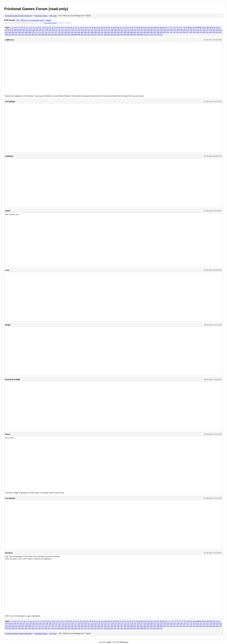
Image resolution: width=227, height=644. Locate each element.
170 (33, 32)
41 (97, 27)
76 (179, 27)
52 (123, 27)
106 (40, 30)
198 (125, 32)
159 (214, 30)
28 (67, 27)
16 (38, 27)
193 (108, 32)
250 (79, 34)
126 (105, 30)
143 (161, 30)
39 (92, 27)
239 (43, 34)
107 (44, 30)
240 (46, 34)
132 (125, 30)
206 (151, 32)
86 (203, 27)
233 (23, 34)
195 (115, 32)
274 (158, 34)
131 (122, 30)
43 (102, 27)
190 (99, 32)
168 (26, 32)
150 (184, 30)
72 (170, 27)
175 (49, 32)
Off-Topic (53, 16)
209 (161, 32)
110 (53, 30)
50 (118, 27)
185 (82, 32)
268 (138, 34)
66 (156, 27)
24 (57, 27)
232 (20, 34)
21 (50, 27)
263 (122, 34)
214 (178, 32)
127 (109, 30)
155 (201, 30)
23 (55, 27)
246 (66, 34)
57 (135, 27)
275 (161, 34)
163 (10, 32)
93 (219, 27)
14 (34, 27)
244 (59, 34)
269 (141, 34)
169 (29, 32)
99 (18, 30)
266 (132, 34)
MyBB (109, 642)
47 (111, 27)
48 (114, 27)
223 (207, 32)
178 (59, 32)
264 (125, 34)
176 (53, 32)
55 (130, 27)
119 (82, 30)
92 (217, 27)
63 (149, 27)
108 (47, 30)
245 (62, 34)
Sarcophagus (10, 101)
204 (145, 32)
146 (171, 30)
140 (151, 30)
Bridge (8, 325)
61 (144, 27)
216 (184, 32)
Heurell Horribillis (13, 379)
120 (86, 30)
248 (72, 34)
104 (34, 30)
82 (194, 27)
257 (102, 34)
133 (128, 30)
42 (100, 27)
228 (6, 34)
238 (39, 34)
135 (135, 30)
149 (181, 30)
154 (198, 30)
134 (132, 30)
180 (66, 32)
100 (21, 30)
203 (141, 32)
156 (204, 30)
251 (82, 34)
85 (201, 27)
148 (178, 30)
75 (177, 27)
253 (89, 34)
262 (118, 34)
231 (16, 34)
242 (53, 34)
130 (119, 30)
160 (217, 30)
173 (43, 32)
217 (187, 32)
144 (165, 30)
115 (69, 30)
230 (13, 34)
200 (132, 32)
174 (46, 32)
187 (89, 32)
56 (132, 27)
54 (128, 27)
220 (197, 32)
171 (36, 32)
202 (138, 32)
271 (148, 34)
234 (26, 34)
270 (145, 34)
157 (207, 30)
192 (105, 32)
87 (205, 27)
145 (168, 30)
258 (105, 34)
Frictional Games (41, 16)
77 (182, 27)
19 (45, 27)
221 (201, 32)
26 (62, 27)
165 (16, 32)
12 (29, 27)
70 (165, 27)
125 (102, 30)
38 (90, 27)
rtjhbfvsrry (10, 40)
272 (151, 34)
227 (220, 32)
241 (49, 34)
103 (30, 30)
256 (99, 34)
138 (145, 30)
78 (184, 27)
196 (118, 32)
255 (95, 34)
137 (142, 30)
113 (63, 30)
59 (139, 27)
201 (135, 32)
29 (69, 27)
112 (60, 30)
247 (69, 34)
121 (89, 30)
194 (112, 32)
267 (135, 34)
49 (116, 27)
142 (158, 30)
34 (81, 27)
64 (151, 27)
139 (148, 30)
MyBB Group (124, 642)
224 (210, 32)
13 (31, 27)
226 (217, 32)
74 (175, 27)
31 (74, 27)
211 (168, 32)
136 (138, 30)
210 (164, 32)
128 (112, 30)
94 (6, 30)
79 (187, 27)
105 (37, 30)
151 (188, 30)
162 (6, 32)
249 (76, 34)
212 (171, 32)
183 (76, 32)
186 (85, 32)
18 (43, 27)
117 (76, 30)
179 (62, 32)
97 (13, 30)
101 (24, 30)
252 (85, 34)
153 (194, 30)
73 (172, 27)
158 (211, 30)
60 (142, 27)
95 (8, 30)
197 (122, 32)
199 (128, 32)
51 (121, 27)
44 (104, 27)
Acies (7, 270)
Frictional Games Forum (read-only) (36, 9)
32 (76, 27)
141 (155, 30)
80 (189, 27)
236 (33, 34)
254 (92, 34)
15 (36, 27)
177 (56, 32)
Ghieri (8, 211)
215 (181, 32)
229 (10, 34)
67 (158, 27)
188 (92, 32)
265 (128, 34)
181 (69, 32)
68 (161, 27)
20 (48, 27)
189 (95, 32)
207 (155, 32)
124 (99, 30)
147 (175, 30)
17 (41, 27)
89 (210, 27)
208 (158, 32)
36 (85, 27)
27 (64, 27)
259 (108, 34)
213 (174, 32)
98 (15, 30)
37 (88, 27)
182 (72, 32)
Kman (8, 434)
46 (109, 27)
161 (221, 30)
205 (148, 32)
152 (191, 30)
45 (106, 27)
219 (194, 32)
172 (39, 32)
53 (125, 27)
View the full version (50, 23)
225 (214, 32)
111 (57, 30)
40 (95, 27)
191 (102, 32)
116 (73, 30)
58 (137, 27)
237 (36, 34)
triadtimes (9, 156)
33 (78, 27)
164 (13, 32)
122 (92, 30)
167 (23, 32)
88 (208, 27)
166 (20, 32)
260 (112, 34)
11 (27, 27)
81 (191, 27)
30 (71, 27)
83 (196, 27)
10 (24, 27)
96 (11, 30)
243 (56, 34)
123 (96, 30)
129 (115, 30)
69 (163, 27)
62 (147, 27)
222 (204, 32)
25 (59, 27)
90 (212, 27)
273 (155, 34)
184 (79, 32)
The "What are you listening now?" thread (34, 20)
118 (79, 30)
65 (154, 27)
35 (83, 27)
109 (50, 30)
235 (29, 34)
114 (66, 30)
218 (191, 32)
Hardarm (9, 553)
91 (215, 27)
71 (168, 27)
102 (27, 30)
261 (115, 34)
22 (52, 27)
